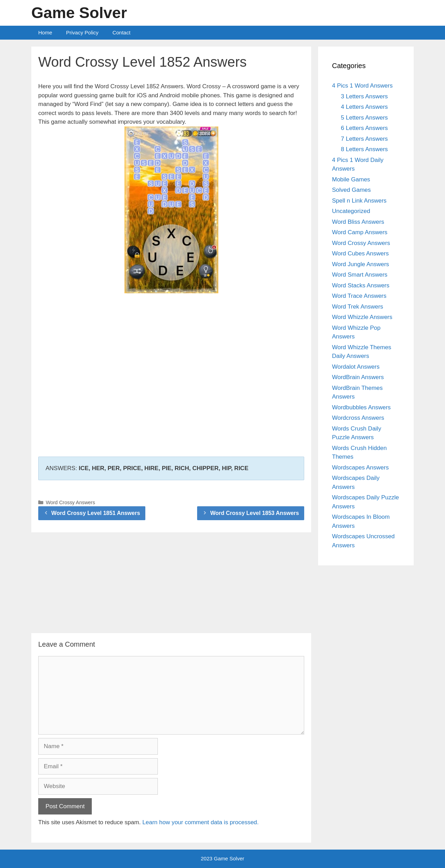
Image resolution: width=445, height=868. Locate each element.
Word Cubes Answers (360, 253)
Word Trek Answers (358, 307)
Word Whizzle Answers (362, 317)
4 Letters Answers (365, 107)
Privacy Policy (82, 32)
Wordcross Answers (358, 418)
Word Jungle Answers (361, 264)
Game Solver (79, 13)
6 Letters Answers (365, 128)
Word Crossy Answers (71, 502)
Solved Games (351, 190)
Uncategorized (351, 211)
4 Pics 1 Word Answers (362, 86)
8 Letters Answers (365, 149)
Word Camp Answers (360, 232)
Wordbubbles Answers (361, 407)
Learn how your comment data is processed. (201, 822)
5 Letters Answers (365, 118)
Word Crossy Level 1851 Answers (96, 513)
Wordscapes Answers (360, 468)
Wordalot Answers (356, 367)
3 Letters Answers (365, 96)
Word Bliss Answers (358, 222)
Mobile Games (351, 179)
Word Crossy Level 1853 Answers (255, 513)
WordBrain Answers (358, 377)
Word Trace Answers (359, 296)
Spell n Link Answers (359, 201)
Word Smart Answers (360, 275)
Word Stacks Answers (361, 285)
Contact (121, 32)
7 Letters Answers (365, 139)
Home (45, 32)
